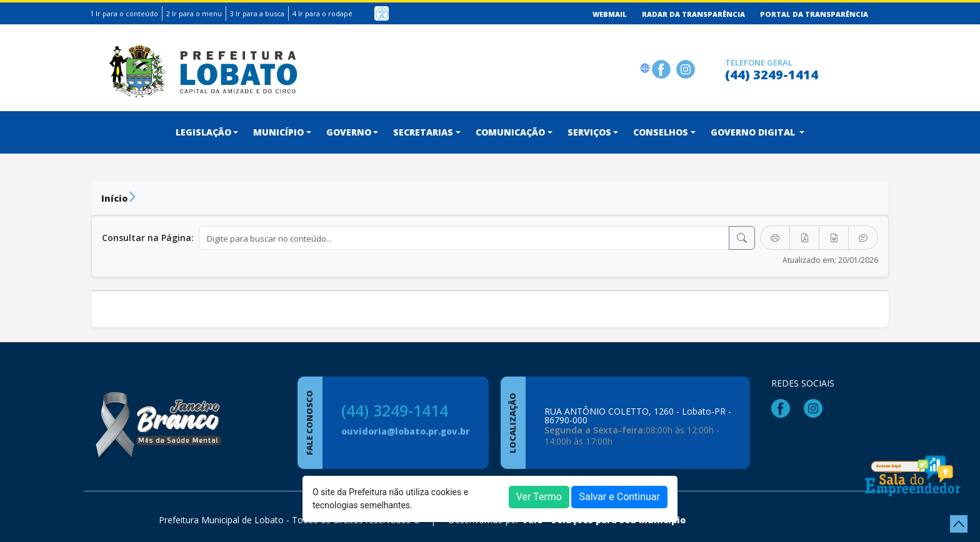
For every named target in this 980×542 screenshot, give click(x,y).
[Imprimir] (775, 238)
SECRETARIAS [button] (423, 132)
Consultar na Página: (148, 238)
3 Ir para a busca (257, 13)
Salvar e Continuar (619, 497)
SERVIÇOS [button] (589, 132)
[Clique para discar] (712, 68)
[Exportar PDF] (804, 238)
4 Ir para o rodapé (322, 13)
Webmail (610, 14)
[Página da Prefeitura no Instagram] (687, 68)
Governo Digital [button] (754, 132)
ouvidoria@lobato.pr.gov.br (406, 431)
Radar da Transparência (693, 14)
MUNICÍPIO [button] (278, 132)
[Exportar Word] (834, 238)
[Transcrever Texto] (863, 238)
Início (114, 198)
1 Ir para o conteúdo (124, 13)
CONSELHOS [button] (661, 132)
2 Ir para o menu (194, 13)
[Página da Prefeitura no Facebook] (663, 68)
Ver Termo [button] (539, 497)
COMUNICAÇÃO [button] (510, 132)
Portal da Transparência (814, 14)
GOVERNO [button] (349, 132)
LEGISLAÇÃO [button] (203, 132)
